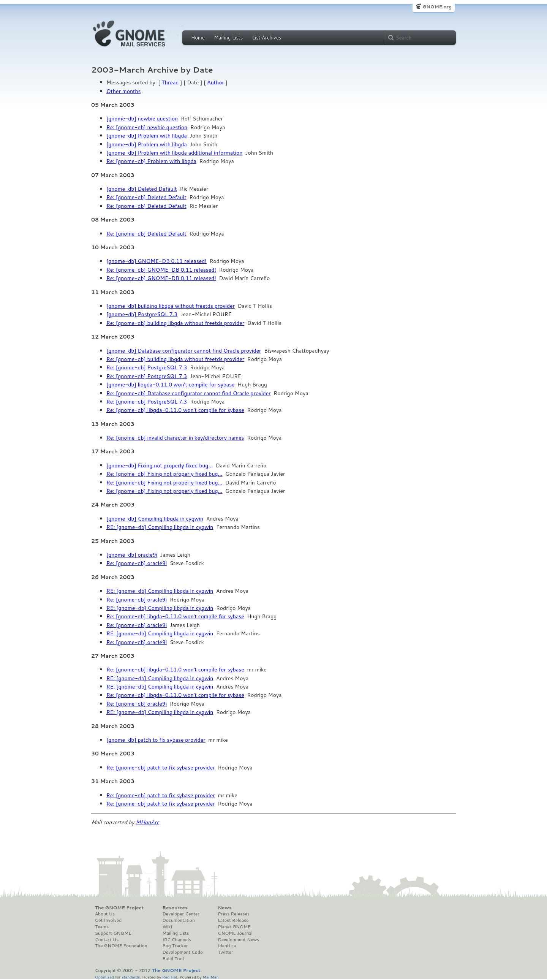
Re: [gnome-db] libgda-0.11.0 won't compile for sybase (175, 410)
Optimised (104, 977)
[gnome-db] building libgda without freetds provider (171, 306)
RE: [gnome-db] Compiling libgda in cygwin (160, 527)
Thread (170, 82)
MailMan (210, 977)
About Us (105, 914)
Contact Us (107, 940)
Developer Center (181, 914)
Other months (123, 91)
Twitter (225, 952)
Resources (175, 908)
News (224, 908)
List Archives (267, 38)
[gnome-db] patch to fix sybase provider (156, 740)
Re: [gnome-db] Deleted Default (146, 197)
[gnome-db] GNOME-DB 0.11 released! (157, 261)
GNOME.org (437, 7)
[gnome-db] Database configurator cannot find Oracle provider (184, 351)
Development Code (183, 952)
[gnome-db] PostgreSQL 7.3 (142, 314)
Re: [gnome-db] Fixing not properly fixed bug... (164, 474)
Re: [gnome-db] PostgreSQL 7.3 (147, 367)
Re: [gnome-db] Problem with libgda (151, 161)
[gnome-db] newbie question (142, 119)
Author (216, 82)
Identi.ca (227, 946)
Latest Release (233, 920)
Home (198, 38)
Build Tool (173, 959)
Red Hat (170, 977)
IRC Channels (177, 940)
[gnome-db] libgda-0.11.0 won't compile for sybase (171, 385)
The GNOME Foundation (121, 946)
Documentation (179, 920)
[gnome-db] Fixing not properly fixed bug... (160, 465)
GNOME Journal (235, 933)
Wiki (167, 927)
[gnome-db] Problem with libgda (147, 136)
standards (131, 977)
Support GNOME (113, 933)
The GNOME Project (119, 908)
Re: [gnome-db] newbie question (147, 127)
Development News (238, 940)
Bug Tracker (175, 946)
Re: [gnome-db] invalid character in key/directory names (175, 438)
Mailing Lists (228, 38)
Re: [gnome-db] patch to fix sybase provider (161, 768)
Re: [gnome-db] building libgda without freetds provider (175, 323)
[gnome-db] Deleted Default (142, 189)
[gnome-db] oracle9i (132, 555)
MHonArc (147, 822)
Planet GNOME (234, 927)
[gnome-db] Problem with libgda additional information (174, 153)
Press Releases (233, 914)
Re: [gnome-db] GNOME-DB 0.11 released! (161, 270)
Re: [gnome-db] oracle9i (137, 563)
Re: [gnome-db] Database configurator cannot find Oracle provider (189, 393)
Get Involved (108, 920)
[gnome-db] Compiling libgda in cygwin (155, 519)
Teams (102, 927)
